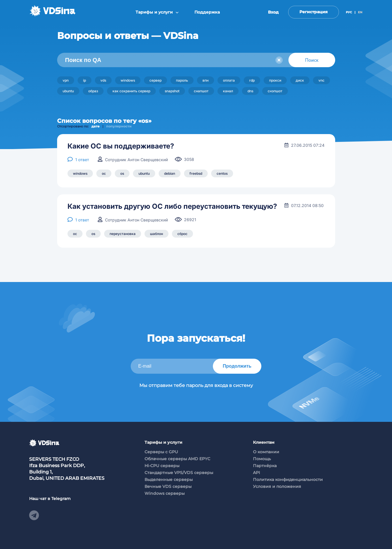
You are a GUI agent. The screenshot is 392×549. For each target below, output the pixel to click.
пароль (182, 80)
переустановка (123, 234)
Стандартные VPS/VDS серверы (179, 473)
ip (85, 80)
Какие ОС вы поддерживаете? (121, 146)
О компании (266, 452)
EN (360, 12)
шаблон (156, 234)
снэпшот (275, 91)
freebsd (196, 173)
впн (206, 80)
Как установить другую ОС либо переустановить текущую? (172, 206)
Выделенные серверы (169, 480)
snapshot (172, 91)
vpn (66, 80)
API (256, 473)
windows (128, 80)
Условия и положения (277, 486)
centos (222, 173)
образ (93, 91)
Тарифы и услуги (157, 12)
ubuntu (68, 91)
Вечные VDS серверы (168, 486)
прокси (275, 80)
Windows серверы (165, 493)
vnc (321, 80)
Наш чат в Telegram (50, 499)
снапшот (201, 91)
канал (228, 91)
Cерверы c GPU (161, 452)
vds (103, 80)
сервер (155, 80)
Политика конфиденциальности (288, 480)
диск (300, 80)
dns (250, 91)
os (122, 173)
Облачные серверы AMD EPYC (177, 459)
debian (170, 173)
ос (104, 173)
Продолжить (237, 366)
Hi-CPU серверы (162, 466)
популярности (119, 126)
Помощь (262, 459)
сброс (182, 234)
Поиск (312, 60)
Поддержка (207, 12)
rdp (252, 80)
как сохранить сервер (131, 91)
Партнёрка (265, 466)
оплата (229, 80)
